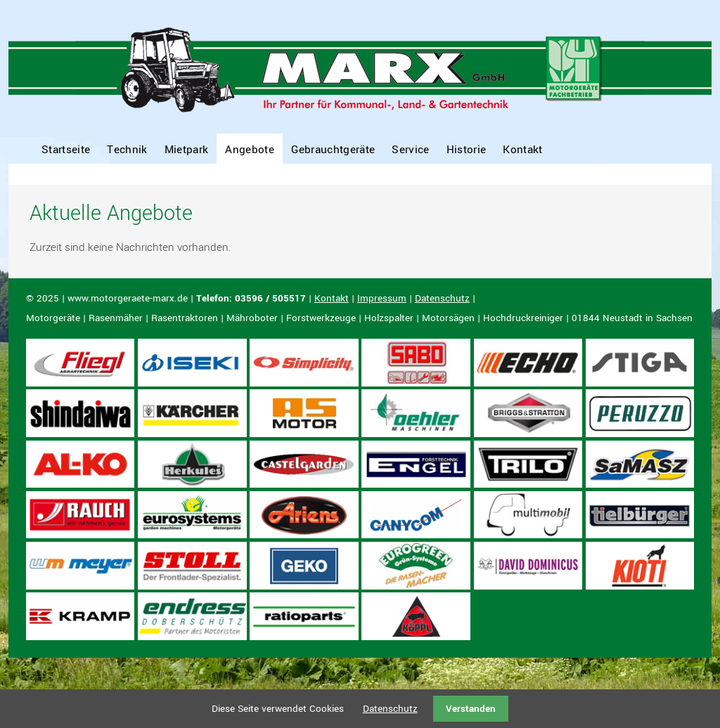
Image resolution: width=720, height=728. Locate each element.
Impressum (382, 298)
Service (410, 150)
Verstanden (471, 709)
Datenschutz (442, 298)
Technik (127, 150)
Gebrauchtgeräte (333, 150)
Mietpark (187, 150)
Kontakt (522, 150)
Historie (467, 150)
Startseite (66, 150)
